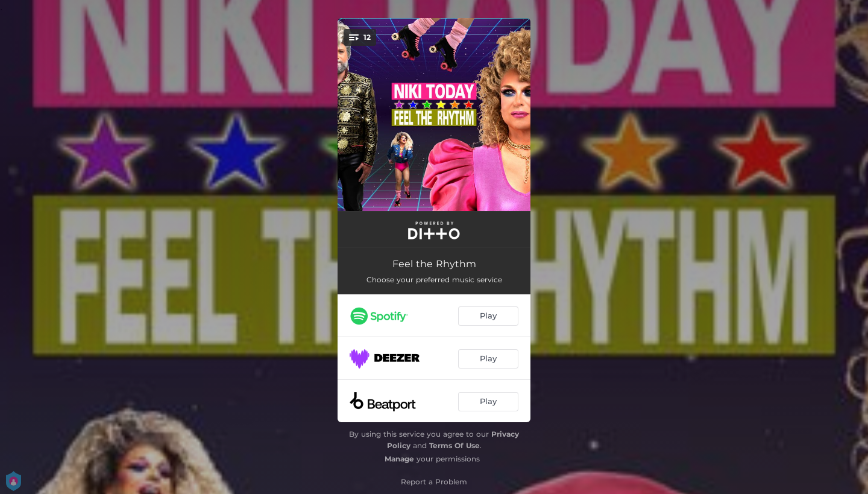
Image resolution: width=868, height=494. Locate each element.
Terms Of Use (454, 445)
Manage (399, 459)
